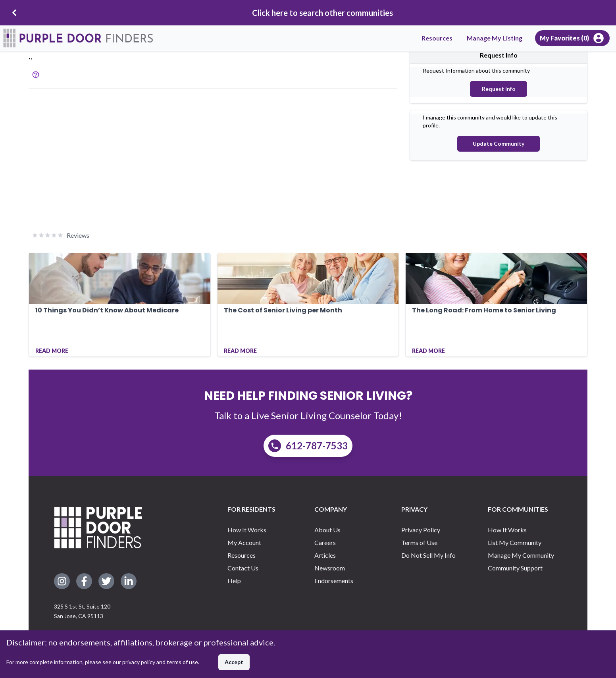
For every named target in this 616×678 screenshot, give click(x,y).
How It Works (247, 530)
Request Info (499, 89)
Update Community (499, 143)
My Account (244, 542)
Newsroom (330, 568)
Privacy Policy (421, 530)
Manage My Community (521, 555)
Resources (437, 38)
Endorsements (334, 581)
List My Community (515, 542)
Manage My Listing (495, 38)
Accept (234, 662)
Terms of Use (419, 542)
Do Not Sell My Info (428, 555)
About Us (327, 530)
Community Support (515, 568)
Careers (325, 542)
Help (234, 581)
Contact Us (243, 568)
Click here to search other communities (322, 13)
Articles (325, 555)
